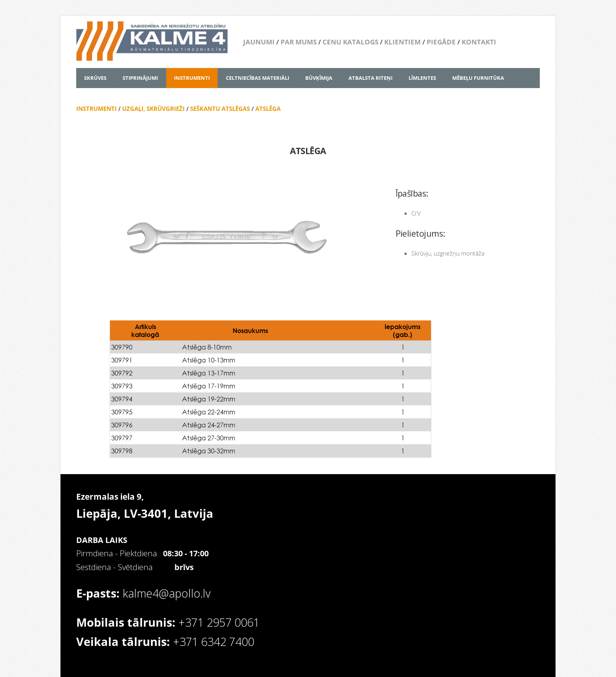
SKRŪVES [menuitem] (95, 78)
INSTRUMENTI (96, 109)
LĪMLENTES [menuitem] (422, 78)
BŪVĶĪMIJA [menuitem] (319, 78)
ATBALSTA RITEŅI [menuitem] (370, 78)
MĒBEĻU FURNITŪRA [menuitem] (478, 78)
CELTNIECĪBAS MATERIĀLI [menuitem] (258, 78)
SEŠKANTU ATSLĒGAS (219, 109)
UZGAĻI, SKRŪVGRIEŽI (153, 109)
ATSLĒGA (268, 109)
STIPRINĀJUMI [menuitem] (140, 78)
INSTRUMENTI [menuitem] (192, 78)
